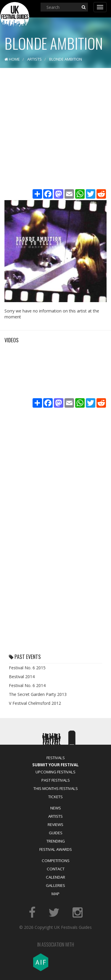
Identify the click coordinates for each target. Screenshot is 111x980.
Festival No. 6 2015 (27, 668)
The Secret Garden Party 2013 (38, 694)
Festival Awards (56, 849)
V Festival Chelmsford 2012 (35, 703)
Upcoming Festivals (55, 772)
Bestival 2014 (22, 677)
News (56, 808)
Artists (55, 816)
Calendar (55, 877)
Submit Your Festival (55, 765)
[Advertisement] (55, 129)
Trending (56, 841)
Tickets (55, 797)
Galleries (55, 885)
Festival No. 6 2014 (27, 685)
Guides (56, 833)
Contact (56, 869)
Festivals (56, 758)
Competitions (56, 861)
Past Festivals (56, 780)
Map (55, 894)
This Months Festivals (56, 788)
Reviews (55, 825)
